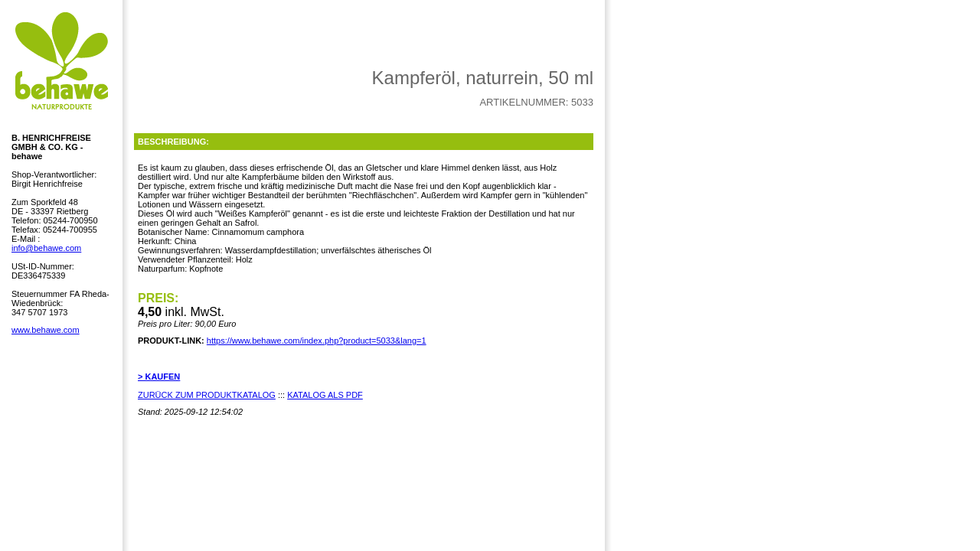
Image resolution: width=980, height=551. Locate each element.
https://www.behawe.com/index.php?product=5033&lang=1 (317, 341)
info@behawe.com (46, 248)
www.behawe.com (46, 330)
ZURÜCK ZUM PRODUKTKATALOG (207, 395)
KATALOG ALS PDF (325, 395)
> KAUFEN (159, 377)
